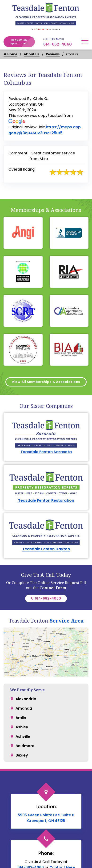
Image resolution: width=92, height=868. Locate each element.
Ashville (23, 736)
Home (10, 54)
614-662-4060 (58, 44)
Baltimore (25, 746)
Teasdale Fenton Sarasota (46, 452)
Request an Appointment (23, 42)
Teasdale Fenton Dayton (46, 549)
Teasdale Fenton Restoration (46, 500)
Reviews (53, 54)
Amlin (21, 718)
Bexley (22, 755)
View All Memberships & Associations (46, 382)
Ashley (22, 727)
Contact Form (53, 588)
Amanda (24, 708)
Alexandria (26, 699)
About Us (32, 54)
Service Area (67, 620)
